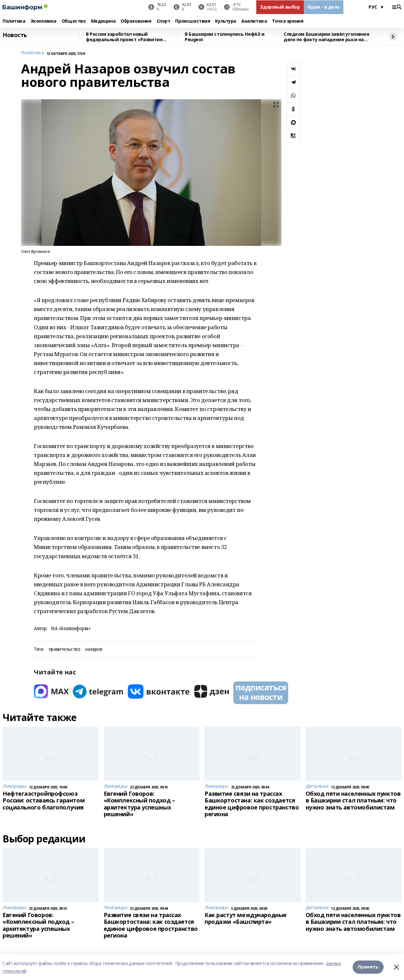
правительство (65, 649)
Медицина (103, 21)
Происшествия (193, 21)
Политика (14, 21)
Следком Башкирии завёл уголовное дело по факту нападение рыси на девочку (327, 37)
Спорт (164, 21)
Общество (74, 21)
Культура (226, 21)
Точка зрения (288, 21)
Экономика (44, 21)
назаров (94, 649)
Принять (368, 967)
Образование (136, 21)
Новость (15, 35)
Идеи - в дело (324, 7)
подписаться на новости (261, 692)
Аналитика (254, 21)
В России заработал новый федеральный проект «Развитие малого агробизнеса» (124, 37)
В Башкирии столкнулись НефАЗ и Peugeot (224, 37)
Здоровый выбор (280, 7)
